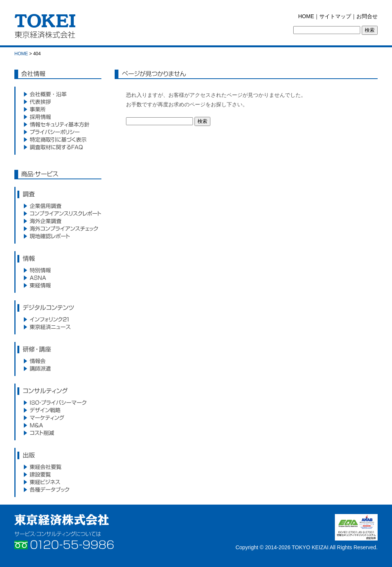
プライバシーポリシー (58, 132)
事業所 (58, 109)
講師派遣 (58, 368)
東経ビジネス (58, 482)
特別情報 (58, 270)
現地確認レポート (58, 236)
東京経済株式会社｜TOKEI (47, 28)
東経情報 (58, 285)
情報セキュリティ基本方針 (58, 124)
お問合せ (367, 16)
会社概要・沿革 (58, 94)
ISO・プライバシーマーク (58, 402)
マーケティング (58, 418)
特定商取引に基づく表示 (58, 140)
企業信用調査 (58, 206)
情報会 (58, 361)
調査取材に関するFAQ (58, 147)
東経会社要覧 (58, 467)
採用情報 (58, 117)
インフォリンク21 (58, 319)
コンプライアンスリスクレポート (58, 213)
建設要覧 (58, 474)
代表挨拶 (58, 102)
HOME (306, 16)
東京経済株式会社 (62, 520)
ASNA (58, 278)
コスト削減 (58, 433)
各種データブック (58, 489)
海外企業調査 (58, 221)
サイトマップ (335, 16)
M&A (58, 425)
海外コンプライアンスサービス (58, 228)
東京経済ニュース (58, 327)
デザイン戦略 (58, 410)
